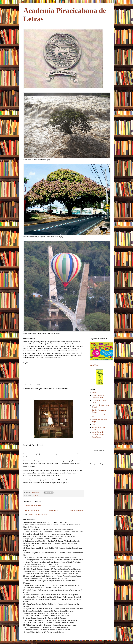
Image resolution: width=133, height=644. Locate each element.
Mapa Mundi (94, 365)
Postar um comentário (33, 505)
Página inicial (54, 510)
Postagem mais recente (32, 510)
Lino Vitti (95, 424)
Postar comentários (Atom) (38, 514)
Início (94, 393)
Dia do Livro (36, 495)
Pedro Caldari (97, 437)
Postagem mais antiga (76, 510)
